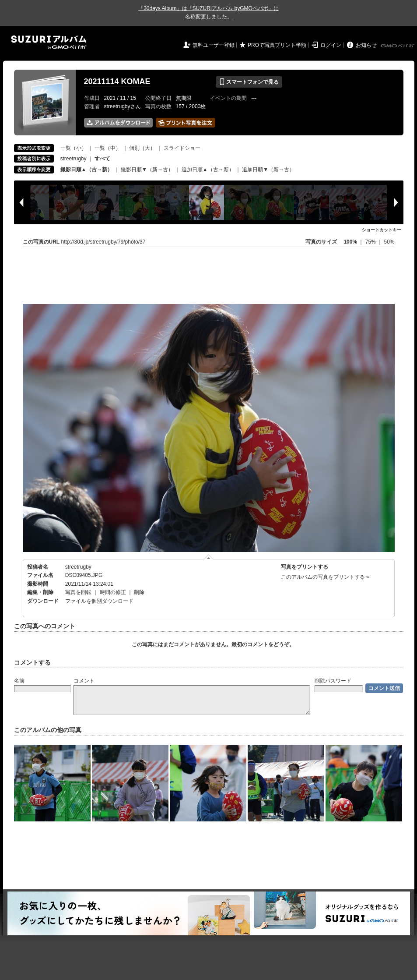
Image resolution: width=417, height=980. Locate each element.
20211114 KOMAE (117, 81)
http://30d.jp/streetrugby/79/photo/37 (103, 242)
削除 (139, 592)
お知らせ (366, 45)
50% (389, 242)
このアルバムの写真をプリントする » (325, 577)
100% (350, 242)
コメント (84, 681)
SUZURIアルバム (49, 42)
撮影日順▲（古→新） (87, 170)
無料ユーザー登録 (214, 45)
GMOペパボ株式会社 (398, 46)
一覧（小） (74, 148)
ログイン (331, 45)
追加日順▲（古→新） (208, 170)
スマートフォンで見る (249, 82)
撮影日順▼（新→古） (147, 170)
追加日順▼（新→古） (268, 170)
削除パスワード (333, 681)
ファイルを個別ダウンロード (99, 601)
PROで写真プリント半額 (277, 45)
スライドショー (182, 148)
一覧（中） (108, 148)
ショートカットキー (382, 230)
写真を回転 (78, 592)
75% (371, 242)
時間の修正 (113, 592)
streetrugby (74, 159)
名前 (19, 681)
